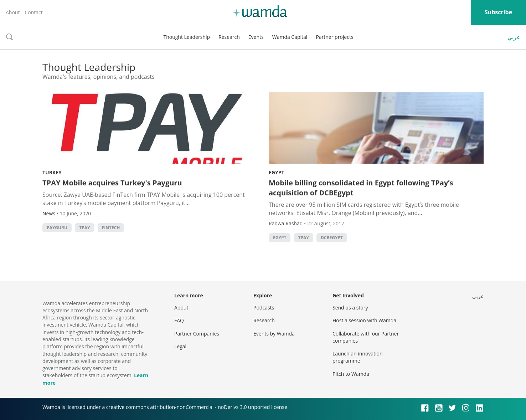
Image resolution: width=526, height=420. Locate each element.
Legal (180, 346)
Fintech (111, 228)
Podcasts (264, 308)
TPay (84, 228)
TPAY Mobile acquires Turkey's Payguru (112, 183)
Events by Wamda (274, 334)
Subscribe (498, 12)
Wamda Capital (290, 37)
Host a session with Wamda (364, 320)
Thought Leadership (187, 37)
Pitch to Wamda (351, 374)
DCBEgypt (332, 238)
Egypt (277, 172)
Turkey (52, 172)
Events (256, 37)
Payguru (57, 228)
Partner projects (334, 37)
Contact (33, 12)
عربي (514, 37)
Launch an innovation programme (358, 357)
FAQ (179, 320)
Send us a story (350, 308)
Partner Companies (197, 334)
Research (229, 37)
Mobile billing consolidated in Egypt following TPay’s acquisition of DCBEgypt (361, 188)
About (13, 12)
